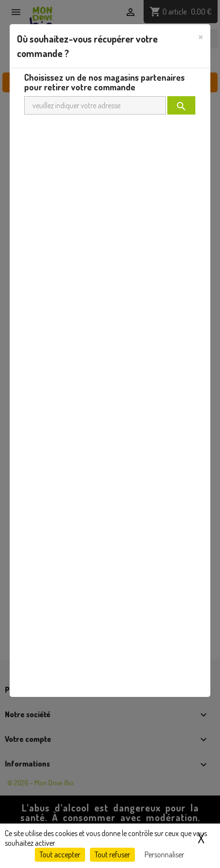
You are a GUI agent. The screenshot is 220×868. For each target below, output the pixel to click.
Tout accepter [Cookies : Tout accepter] (60, 854)
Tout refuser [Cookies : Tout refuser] (112, 854)
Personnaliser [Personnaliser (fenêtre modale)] (164, 854)
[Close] (201, 36)
